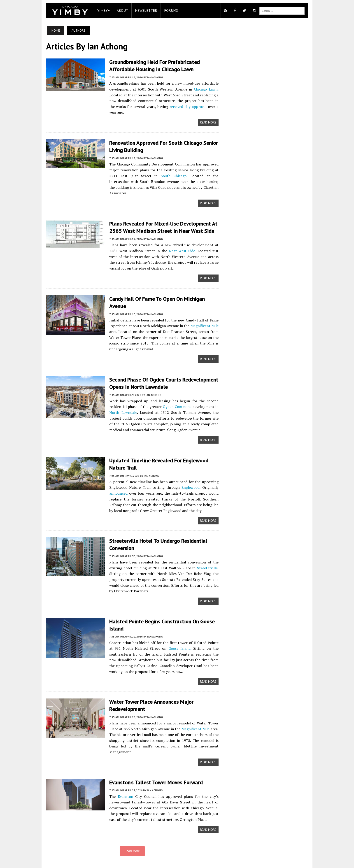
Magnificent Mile (205, 319)
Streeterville (208, 560)
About (120, 10)
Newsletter (144, 10)
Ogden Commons (177, 399)
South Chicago (160, 175)
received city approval (180, 106)
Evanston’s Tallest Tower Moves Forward (154, 769)
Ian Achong (153, 77)
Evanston (122, 783)
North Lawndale (120, 405)
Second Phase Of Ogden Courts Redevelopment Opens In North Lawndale (162, 376)
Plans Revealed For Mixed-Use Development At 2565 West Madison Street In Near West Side (161, 221)
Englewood (191, 480)
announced (116, 486)
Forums (169, 10)
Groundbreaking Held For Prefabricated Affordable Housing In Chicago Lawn (152, 65)
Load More (132, 838)
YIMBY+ (101, 10)
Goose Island (177, 641)
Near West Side (165, 244)
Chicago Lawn (206, 89)
